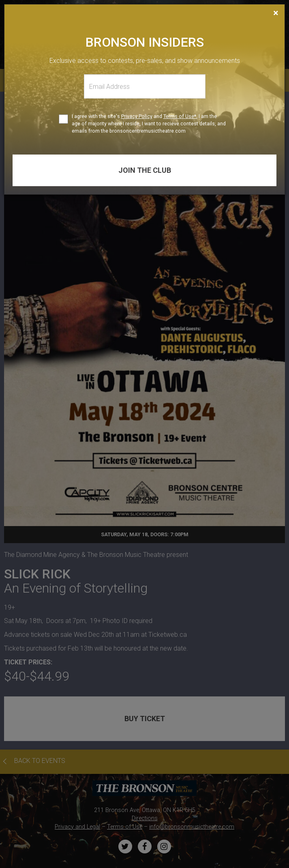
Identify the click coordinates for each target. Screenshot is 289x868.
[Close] (276, 13)
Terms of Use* (180, 116)
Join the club (145, 170)
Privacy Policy (137, 116)
